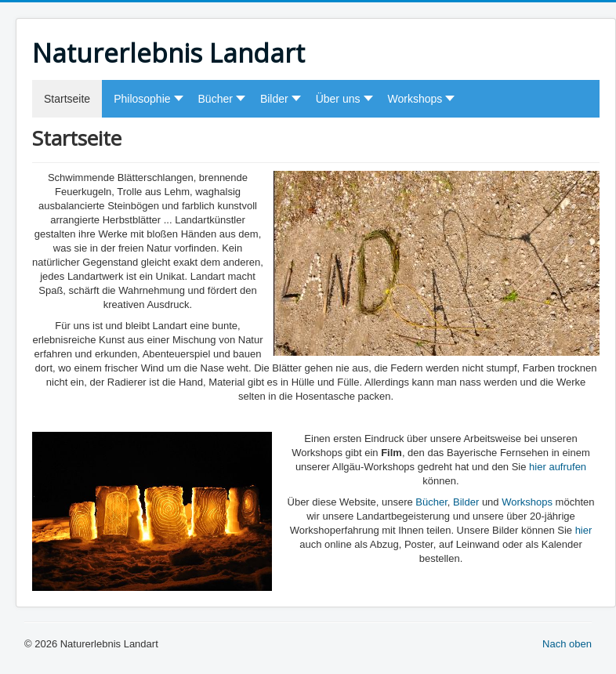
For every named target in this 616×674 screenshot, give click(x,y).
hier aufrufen (557, 467)
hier (584, 530)
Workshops (527, 502)
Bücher (431, 502)
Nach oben (567, 644)
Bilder (466, 502)
